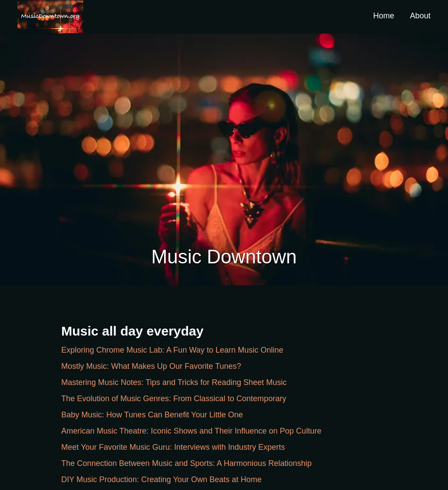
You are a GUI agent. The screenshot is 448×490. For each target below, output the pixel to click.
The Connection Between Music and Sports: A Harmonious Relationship (186, 463)
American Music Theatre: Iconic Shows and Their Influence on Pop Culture (191, 431)
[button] (50, 17)
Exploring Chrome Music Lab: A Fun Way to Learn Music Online (172, 350)
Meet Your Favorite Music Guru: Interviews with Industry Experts (173, 447)
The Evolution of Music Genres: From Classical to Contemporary (174, 399)
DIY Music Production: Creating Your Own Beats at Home (161, 479)
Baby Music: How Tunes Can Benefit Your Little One (152, 415)
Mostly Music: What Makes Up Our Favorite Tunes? (151, 366)
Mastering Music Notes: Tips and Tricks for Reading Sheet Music (174, 382)
